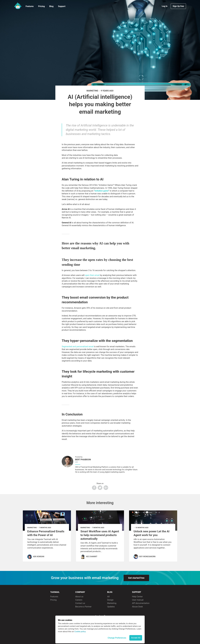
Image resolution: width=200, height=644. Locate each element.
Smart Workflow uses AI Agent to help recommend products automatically (100, 535)
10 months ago (142, 528)
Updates (111, 607)
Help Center (137, 597)
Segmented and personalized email (78, 347)
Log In (165, 6)
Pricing (41, 6)
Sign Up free (178, 6)
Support (62, 6)
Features (30, 6)
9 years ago (107, 91)
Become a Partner (83, 607)
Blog (51, 6)
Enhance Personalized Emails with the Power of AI (46, 533)
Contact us (80, 603)
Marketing (112, 603)
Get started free (136, 578)
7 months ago (45, 528)
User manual (138, 600)
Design (110, 600)
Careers (79, 600)
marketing (92, 91)
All (108, 597)
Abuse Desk (137, 607)
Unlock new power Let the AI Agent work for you (151, 533)
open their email (92, 275)
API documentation (141, 603)
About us (79, 597)
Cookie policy (80, 632)
